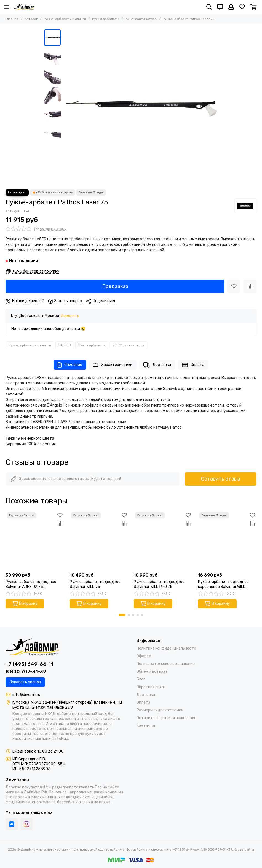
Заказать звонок (25, 682)
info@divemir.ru (26, 695)
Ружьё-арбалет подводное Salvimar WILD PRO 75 (159, 584)
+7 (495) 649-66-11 (29, 664)
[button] (122, 615)
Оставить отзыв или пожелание (166, 718)
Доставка (157, 365)
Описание (70, 365)
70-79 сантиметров (141, 19)
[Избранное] (242, 7)
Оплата (193, 365)
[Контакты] (220, 7)
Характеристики (113, 365)
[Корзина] (254, 7)
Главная (12, 19)
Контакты (146, 726)
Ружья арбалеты (106, 19)
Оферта (144, 656)
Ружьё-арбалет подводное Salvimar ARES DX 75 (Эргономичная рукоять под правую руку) (31, 584)
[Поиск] (209, 7)
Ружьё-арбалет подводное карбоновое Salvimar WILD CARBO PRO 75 (223, 584)
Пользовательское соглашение (166, 664)
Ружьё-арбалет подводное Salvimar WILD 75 (95, 584)
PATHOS (65, 345)
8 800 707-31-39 (26, 672)
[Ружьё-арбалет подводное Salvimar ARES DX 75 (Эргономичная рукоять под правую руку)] (35, 540)
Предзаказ (115, 286)
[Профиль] (231, 7)
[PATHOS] (245, 206)
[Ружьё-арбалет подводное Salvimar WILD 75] (99, 540)
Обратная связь (151, 687)
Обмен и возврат (152, 672)
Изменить (70, 316)
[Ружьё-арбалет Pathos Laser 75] (141, 107)
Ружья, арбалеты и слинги (65, 19)
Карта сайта (244, 849)
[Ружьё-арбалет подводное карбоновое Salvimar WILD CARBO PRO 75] (227, 540)
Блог (141, 679)
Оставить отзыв (221, 479)
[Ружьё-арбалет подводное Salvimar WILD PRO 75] (163, 540)
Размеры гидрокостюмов (160, 710)
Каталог (31, 19)
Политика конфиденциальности (166, 648)
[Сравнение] (250, 286)
